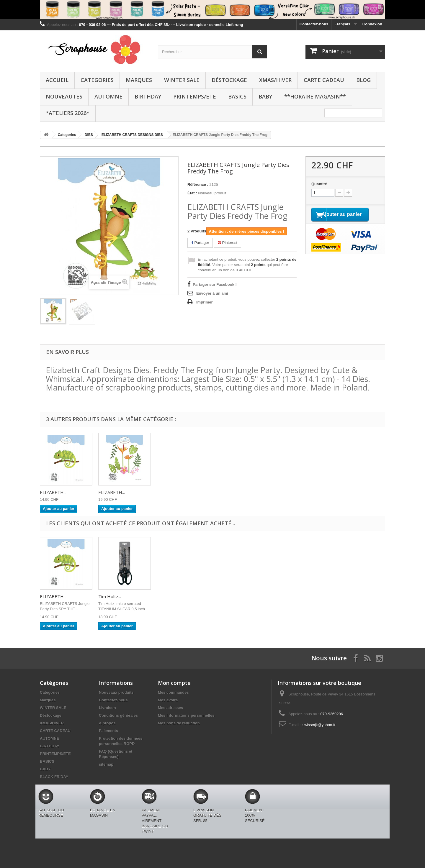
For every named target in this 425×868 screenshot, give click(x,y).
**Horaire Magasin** (315, 96)
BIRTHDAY (148, 96)
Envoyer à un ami (212, 293)
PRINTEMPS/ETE (195, 96)
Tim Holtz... (168, 596)
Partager (200, 243)
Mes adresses (170, 708)
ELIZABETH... (53, 492)
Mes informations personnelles (186, 715)
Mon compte (174, 683)
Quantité (319, 184)
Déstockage (229, 80)
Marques (139, 80)
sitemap (106, 764)
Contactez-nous (314, 24)
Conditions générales (118, 715)
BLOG (363, 80)
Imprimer (205, 302)
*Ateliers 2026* (68, 113)
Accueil (57, 80)
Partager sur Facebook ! (215, 284)
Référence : (198, 184)
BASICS (237, 96)
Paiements (108, 731)
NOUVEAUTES (64, 96)
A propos (107, 723)
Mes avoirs (168, 700)
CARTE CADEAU (324, 80)
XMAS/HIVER (275, 80)
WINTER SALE (182, 80)
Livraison (107, 708)
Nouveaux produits (116, 692)
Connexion (372, 24)
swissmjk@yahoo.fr (319, 725)
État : (192, 193)
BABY (265, 96)
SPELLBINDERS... (57, 596)
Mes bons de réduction (179, 723)
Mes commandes (173, 692)
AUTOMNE (108, 96)
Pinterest (228, 243)
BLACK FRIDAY (54, 777)
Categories (97, 80)
